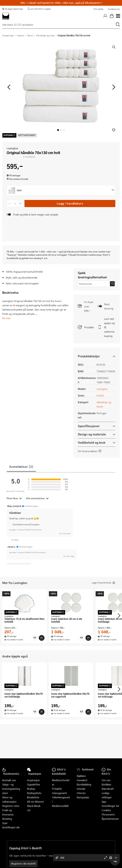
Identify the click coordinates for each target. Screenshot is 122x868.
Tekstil (30, 35)
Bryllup (31, 789)
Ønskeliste (33, 797)
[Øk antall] (20, 204)
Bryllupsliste (34, 793)
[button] (114, 130)
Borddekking (84, 784)
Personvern (108, 814)
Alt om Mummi (35, 802)
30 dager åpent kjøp (13, 9)
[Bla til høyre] (113, 87)
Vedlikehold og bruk (92, 442)
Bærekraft (108, 789)
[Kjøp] (42, 638)
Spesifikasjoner (89, 426)
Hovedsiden (8, 35)
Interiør (20, 35)
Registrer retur (11, 806)
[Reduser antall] (10, 204)
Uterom (81, 793)
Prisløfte (89, 327)
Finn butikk (98, 9)
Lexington (12, 148)
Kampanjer (83, 797)
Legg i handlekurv (70, 203)
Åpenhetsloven (110, 819)
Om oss (106, 780)
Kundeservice (114, 9)
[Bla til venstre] (9, 87)
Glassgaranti (59, 793)
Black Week (34, 806)
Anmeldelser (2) (21, 467)
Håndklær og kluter (45, 35)
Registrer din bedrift (24, 864)
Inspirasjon (33, 780)
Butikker (107, 784)
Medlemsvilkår (60, 806)
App (104, 802)
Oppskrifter (34, 784)
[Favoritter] (35, 638)
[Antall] (15, 204)
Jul (29, 810)
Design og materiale (92, 434)
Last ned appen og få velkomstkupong (109, 327)
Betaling (7, 819)
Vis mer (6, 318)
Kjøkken (81, 776)
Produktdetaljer (89, 356)
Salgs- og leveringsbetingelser (11, 789)
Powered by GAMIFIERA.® (19, 564)
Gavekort (82, 780)
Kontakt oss (9, 780)
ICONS (100, 396)
